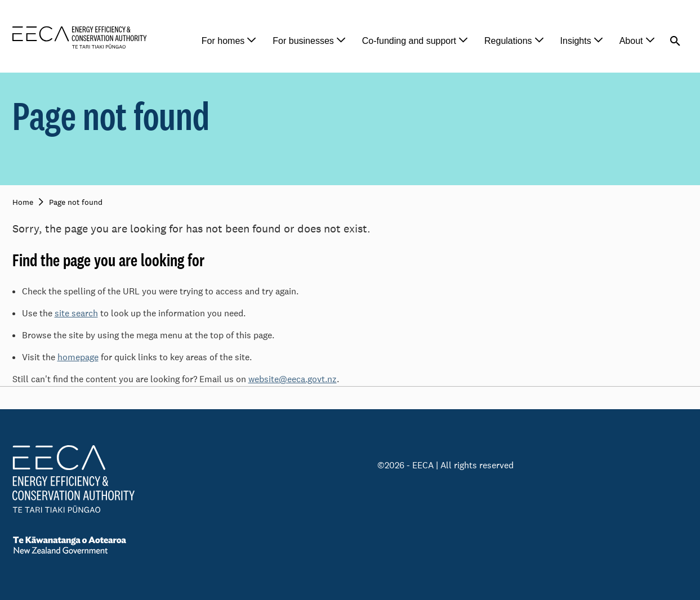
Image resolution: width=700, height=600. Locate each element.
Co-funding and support (409, 41)
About (631, 41)
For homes (223, 41)
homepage (78, 357)
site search (76, 313)
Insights (576, 41)
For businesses (303, 41)
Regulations (508, 41)
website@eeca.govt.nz (293, 379)
